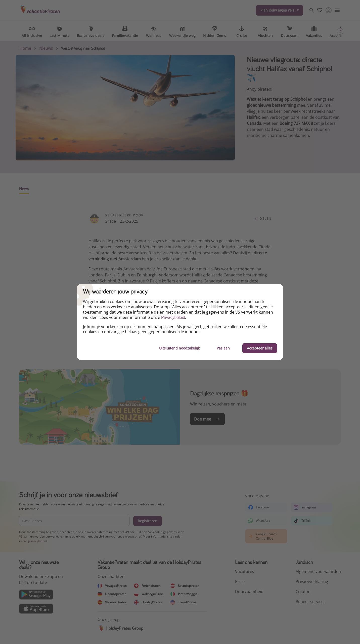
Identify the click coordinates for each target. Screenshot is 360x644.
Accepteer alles (260, 348)
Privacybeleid (173, 317)
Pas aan (223, 348)
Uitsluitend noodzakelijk (179, 348)
